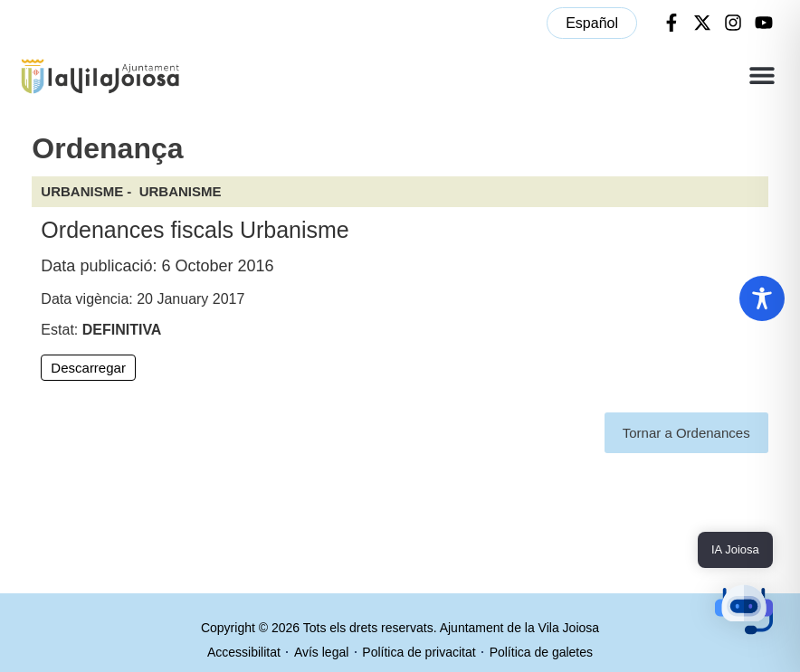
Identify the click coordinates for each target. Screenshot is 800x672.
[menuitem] (592, 23)
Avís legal (321, 652)
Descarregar (88, 368)
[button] (762, 76)
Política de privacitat (419, 652)
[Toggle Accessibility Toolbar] (762, 298)
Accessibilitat (244, 652)
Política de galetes (541, 652)
